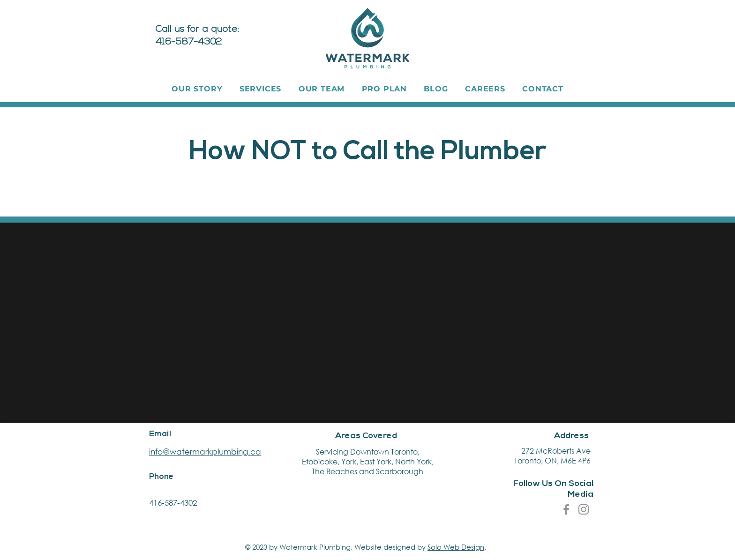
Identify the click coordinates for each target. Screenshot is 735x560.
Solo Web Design (456, 547)
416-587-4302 (173, 503)
